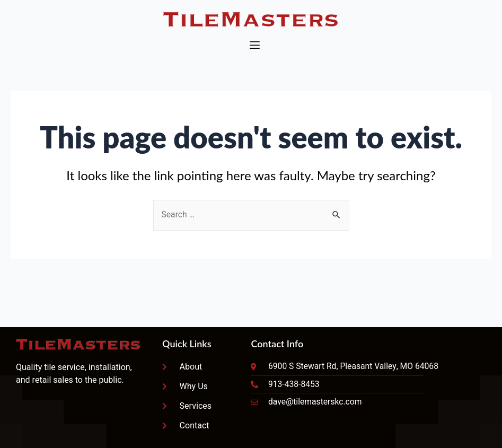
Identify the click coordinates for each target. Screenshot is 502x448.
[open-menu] (254, 45)
